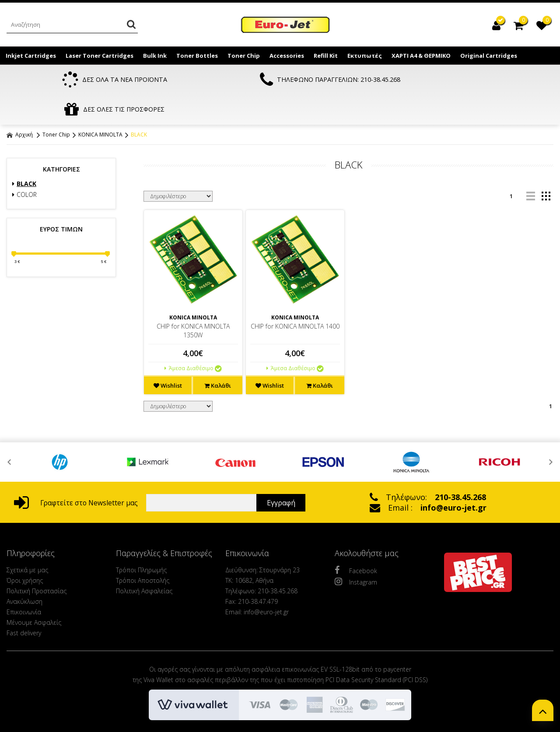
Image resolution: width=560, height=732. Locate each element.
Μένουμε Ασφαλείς (34, 593)
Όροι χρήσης (25, 551)
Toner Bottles (197, 56)
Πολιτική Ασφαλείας (144, 562)
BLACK (139, 105)
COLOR (24, 165)
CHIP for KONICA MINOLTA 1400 (295, 297)
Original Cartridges (489, 56)
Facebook (356, 541)
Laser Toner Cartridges (100, 56)
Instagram (356, 552)
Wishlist (168, 356)
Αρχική (20, 105)
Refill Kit (326, 56)
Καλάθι (218, 356)
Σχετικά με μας (27, 541)
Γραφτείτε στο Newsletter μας (76, 473)
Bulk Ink (155, 56)
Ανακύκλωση (24, 572)
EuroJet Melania (286, 25)
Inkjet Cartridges (31, 56)
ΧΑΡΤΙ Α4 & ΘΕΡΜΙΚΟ (421, 56)
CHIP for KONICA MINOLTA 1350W (193, 301)
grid (546, 167)
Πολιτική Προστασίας (37, 562)
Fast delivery (24, 604)
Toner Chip (244, 56)
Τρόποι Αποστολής (143, 551)
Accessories (287, 56)
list (530, 167)
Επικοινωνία (24, 583)
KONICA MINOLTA (100, 105)
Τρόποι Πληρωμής (141, 541)
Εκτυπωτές (365, 56)
